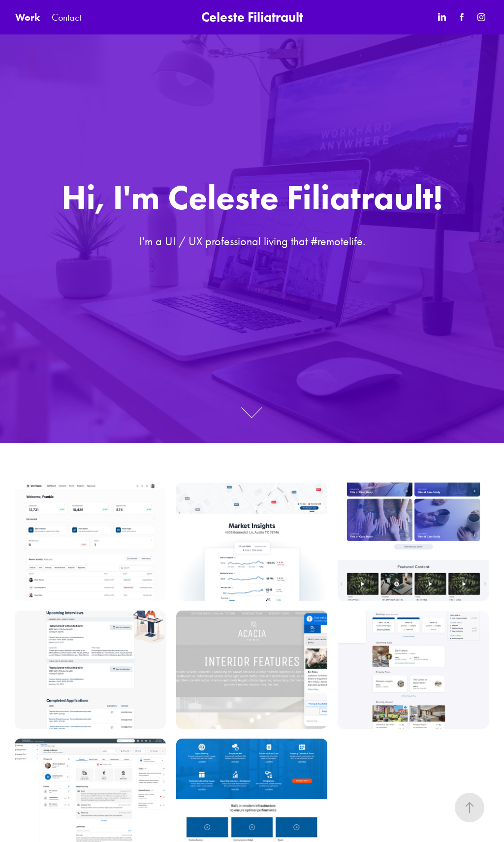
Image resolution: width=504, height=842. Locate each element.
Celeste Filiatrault (252, 17)
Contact (66, 17)
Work (28, 17)
